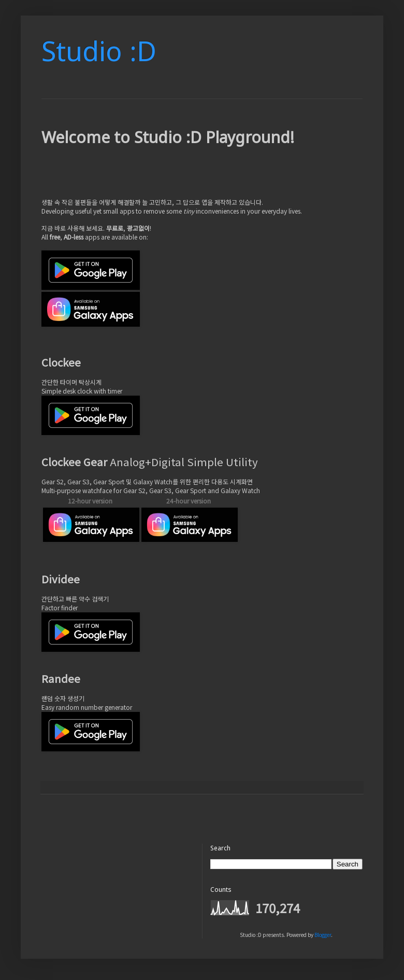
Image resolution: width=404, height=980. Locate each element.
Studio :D (99, 51)
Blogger (323, 935)
